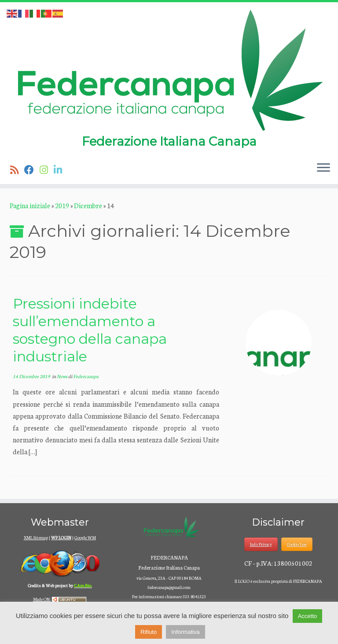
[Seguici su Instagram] (47, 169)
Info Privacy (261, 544)
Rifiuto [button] (149, 632)
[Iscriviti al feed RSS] (17, 169)
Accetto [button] (307, 616)
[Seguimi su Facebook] (32, 169)
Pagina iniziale (30, 205)
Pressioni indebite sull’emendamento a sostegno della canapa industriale (90, 330)
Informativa (185, 632)
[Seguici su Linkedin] (61, 169)
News (62, 376)
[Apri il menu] (323, 168)
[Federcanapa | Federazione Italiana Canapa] (169, 70)
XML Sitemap (36, 537)
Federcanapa (86, 376)
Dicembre (88, 205)
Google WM (85, 537)
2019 (62, 205)
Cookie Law (297, 544)
